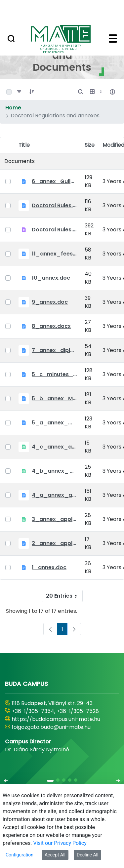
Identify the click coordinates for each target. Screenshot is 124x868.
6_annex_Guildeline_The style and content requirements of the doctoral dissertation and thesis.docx (54, 181)
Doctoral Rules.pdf (54, 230)
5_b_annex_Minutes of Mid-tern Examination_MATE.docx (54, 398)
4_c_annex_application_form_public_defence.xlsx (54, 447)
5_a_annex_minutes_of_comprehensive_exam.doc (54, 423)
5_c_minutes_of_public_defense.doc (54, 374)
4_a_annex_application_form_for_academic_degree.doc (54, 495)
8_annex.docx (51, 326)
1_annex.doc (49, 567)
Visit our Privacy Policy (60, 843)
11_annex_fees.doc (54, 254)
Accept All (55, 855)
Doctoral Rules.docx (54, 205)
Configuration (20, 855)
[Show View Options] (97, 92)
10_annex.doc (51, 278)
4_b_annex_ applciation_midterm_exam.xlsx (54, 471)
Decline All (87, 855)
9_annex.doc (50, 302)
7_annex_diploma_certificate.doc (54, 350)
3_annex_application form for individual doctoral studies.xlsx (54, 519)
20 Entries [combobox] (64, 596)
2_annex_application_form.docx (54, 543)
